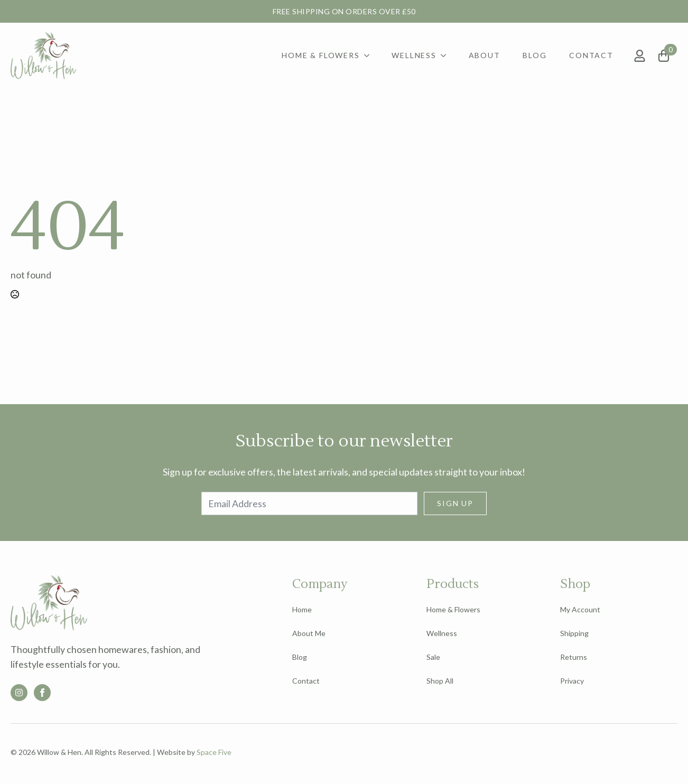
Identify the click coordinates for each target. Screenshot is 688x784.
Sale (433, 657)
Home (302, 609)
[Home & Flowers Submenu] (369, 55)
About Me (309, 633)
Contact (591, 55)
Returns (574, 657)
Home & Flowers (320, 55)
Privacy (572, 681)
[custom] (19, 693)
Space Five (214, 752)
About (485, 55)
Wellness (414, 55)
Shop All (440, 681)
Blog (534, 55)
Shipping (574, 633)
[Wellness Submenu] (445, 55)
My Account (580, 609)
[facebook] (42, 693)
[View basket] (668, 56)
